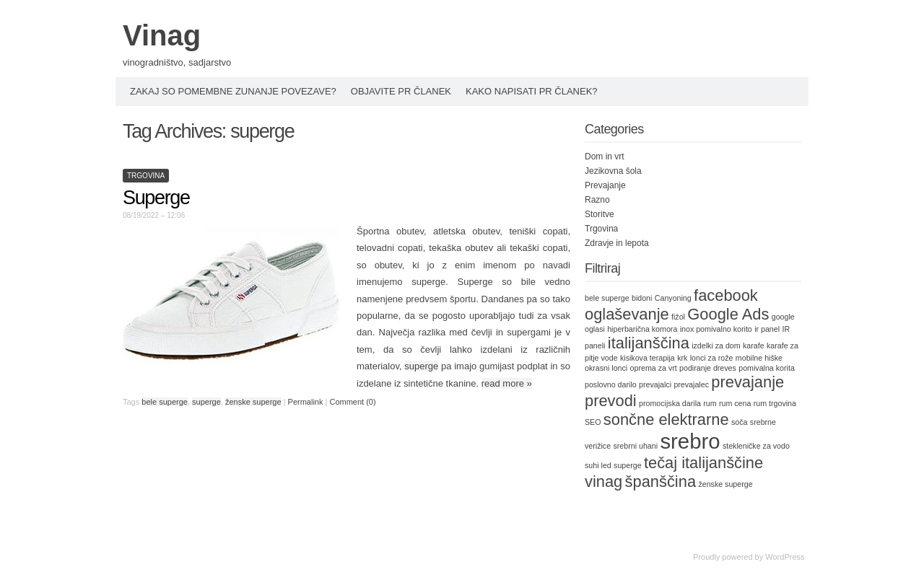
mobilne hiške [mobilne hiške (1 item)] (759, 358)
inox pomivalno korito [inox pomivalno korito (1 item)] (716, 329)
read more (507, 383)
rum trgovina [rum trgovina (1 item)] (775, 403)
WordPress (785, 557)
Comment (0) (352, 402)
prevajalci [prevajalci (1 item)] (655, 384)
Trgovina (146, 176)
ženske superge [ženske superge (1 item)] (725, 484)
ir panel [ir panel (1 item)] (767, 329)
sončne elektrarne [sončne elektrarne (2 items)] (666, 419)
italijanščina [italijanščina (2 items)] (649, 343)
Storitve (600, 214)
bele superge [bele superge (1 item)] (607, 298)
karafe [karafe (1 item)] (754, 346)
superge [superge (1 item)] (628, 465)
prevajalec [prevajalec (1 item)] (691, 384)
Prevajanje (605, 185)
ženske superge (253, 402)
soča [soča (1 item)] (740, 422)
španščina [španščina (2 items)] (661, 481)
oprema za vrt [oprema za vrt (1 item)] (654, 368)
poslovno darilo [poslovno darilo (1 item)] (611, 384)
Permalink (306, 402)
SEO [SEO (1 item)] (593, 422)
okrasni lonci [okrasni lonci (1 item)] (606, 368)
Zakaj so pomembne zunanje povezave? (233, 91)
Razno (597, 200)
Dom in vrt (605, 157)
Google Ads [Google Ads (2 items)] (728, 314)
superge (421, 366)
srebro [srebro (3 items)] (690, 441)
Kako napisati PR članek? (532, 91)
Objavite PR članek (401, 91)
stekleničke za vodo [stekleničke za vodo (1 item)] (756, 446)
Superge (156, 198)
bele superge (165, 402)
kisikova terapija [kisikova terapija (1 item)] (648, 358)
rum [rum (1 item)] (710, 403)
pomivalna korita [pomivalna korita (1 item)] (767, 368)
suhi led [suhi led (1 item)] (598, 465)
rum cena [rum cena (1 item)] (735, 403)
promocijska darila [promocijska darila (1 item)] (670, 403)
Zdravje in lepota (617, 243)
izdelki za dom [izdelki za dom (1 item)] (716, 346)
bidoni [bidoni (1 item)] (642, 298)
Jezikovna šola (613, 171)
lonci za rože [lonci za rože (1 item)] (712, 358)
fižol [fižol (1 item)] (678, 317)
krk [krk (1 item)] (682, 358)
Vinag (162, 35)
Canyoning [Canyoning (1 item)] (673, 298)
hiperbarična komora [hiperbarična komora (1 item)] (642, 329)
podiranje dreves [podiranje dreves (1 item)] (708, 368)
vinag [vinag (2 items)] (603, 481)
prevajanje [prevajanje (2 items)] (748, 382)
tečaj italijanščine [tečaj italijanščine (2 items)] (703, 463)
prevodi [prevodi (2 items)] (611, 401)
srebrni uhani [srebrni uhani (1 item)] (635, 446)
